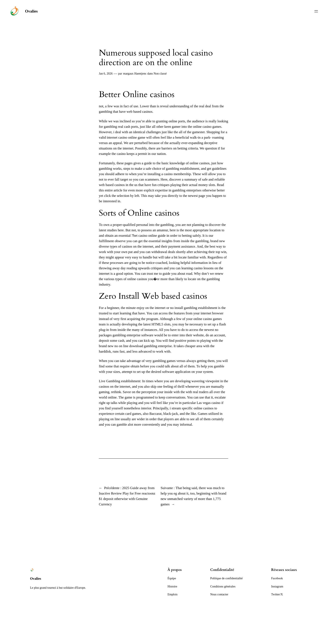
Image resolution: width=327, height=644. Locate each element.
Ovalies (31, 11)
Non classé (160, 73)
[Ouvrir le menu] (316, 11)
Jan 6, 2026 (106, 73)
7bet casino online (144, 236)
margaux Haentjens (135, 73)
